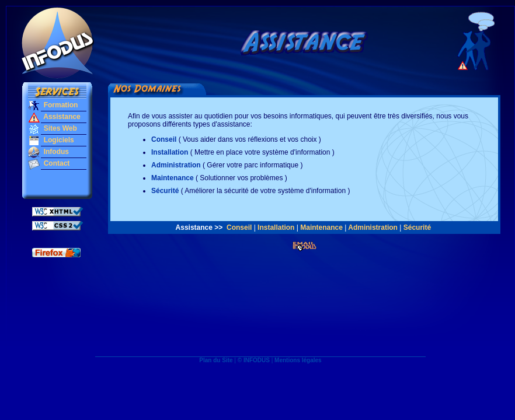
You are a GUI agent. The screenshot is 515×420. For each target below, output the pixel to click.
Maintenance (173, 178)
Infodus (55, 152)
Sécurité (165, 191)
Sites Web (59, 128)
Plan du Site (216, 360)
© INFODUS (254, 360)
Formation (60, 105)
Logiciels (58, 140)
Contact (55, 163)
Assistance (61, 117)
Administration (176, 165)
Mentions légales (298, 360)
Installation (170, 152)
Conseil (164, 139)
